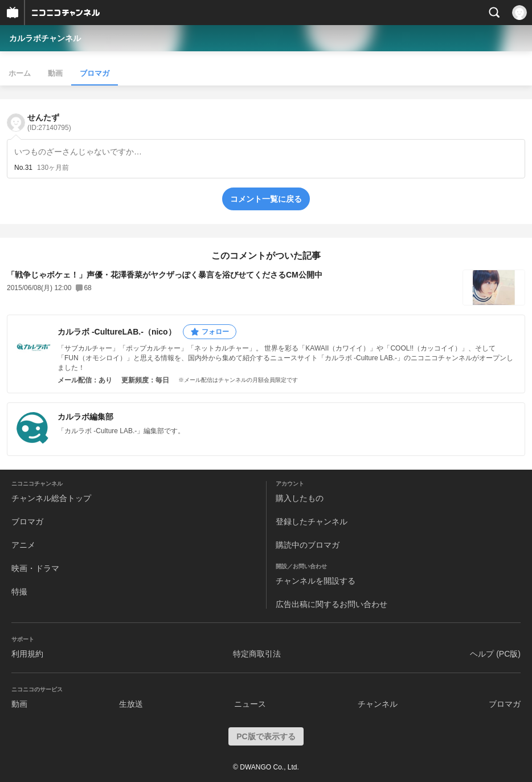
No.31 (23, 168)
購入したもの (300, 498)
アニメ (23, 545)
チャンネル (378, 704)
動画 (55, 73)
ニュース (250, 704)
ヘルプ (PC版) (495, 654)
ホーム (20, 73)
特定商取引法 (257, 654)
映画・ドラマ (35, 568)
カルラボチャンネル (45, 38)
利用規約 (27, 654)
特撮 (19, 592)
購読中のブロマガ (308, 545)
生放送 (131, 704)
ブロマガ (95, 73)
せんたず (49, 122)
